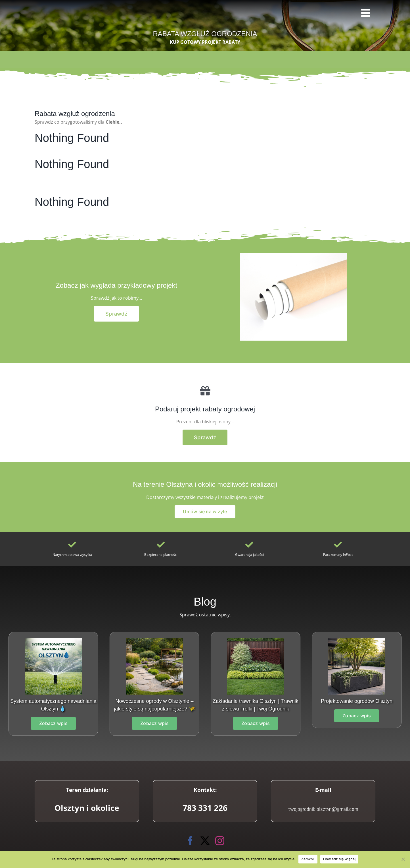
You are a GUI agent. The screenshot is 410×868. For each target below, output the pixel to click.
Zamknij (308, 859)
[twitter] (205, 841)
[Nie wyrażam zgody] (403, 859)
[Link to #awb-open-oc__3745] (366, 13)
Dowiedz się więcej (339, 859)
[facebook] (190, 841)
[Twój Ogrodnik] (46, 9)
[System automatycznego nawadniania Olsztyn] (53, 640)
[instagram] (220, 841)
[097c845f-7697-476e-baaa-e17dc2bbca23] (256, 640)
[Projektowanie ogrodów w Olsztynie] (154, 640)
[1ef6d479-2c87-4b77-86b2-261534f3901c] (357, 640)
